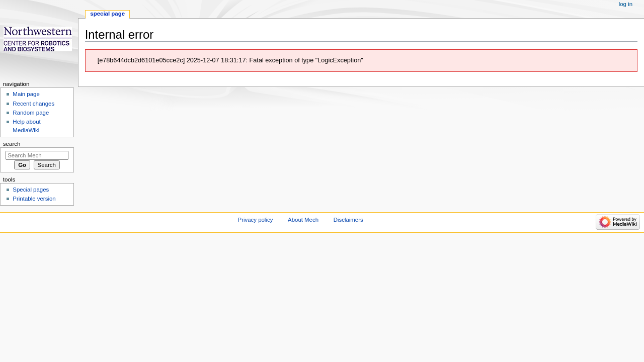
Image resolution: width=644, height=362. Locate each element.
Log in (626, 4)
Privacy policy (256, 220)
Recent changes (33, 104)
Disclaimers (348, 220)
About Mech (303, 220)
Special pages (31, 190)
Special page (107, 14)
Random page (31, 113)
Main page (26, 94)
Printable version (34, 199)
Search (12, 144)
